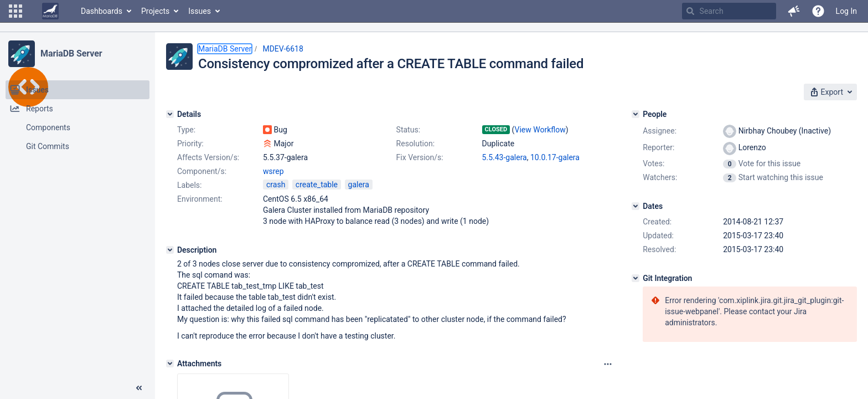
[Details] (170, 114)
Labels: (189, 185)
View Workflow (540, 130)
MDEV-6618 (283, 49)
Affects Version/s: (208, 157)
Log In (846, 11)
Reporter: (658, 147)
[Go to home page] (50, 11)
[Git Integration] (635, 278)
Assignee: (660, 131)
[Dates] (635, 206)
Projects (155, 11)
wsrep (273, 171)
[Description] (170, 250)
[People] (635, 114)
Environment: (200, 199)
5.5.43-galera (505, 157)
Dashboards (102, 11)
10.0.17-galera (555, 157)
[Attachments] (170, 364)
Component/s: (202, 171)
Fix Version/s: (420, 157)
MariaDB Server (71, 53)
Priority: (190, 144)
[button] (15, 11)
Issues (200, 11)
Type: (186, 130)
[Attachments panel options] (608, 364)
